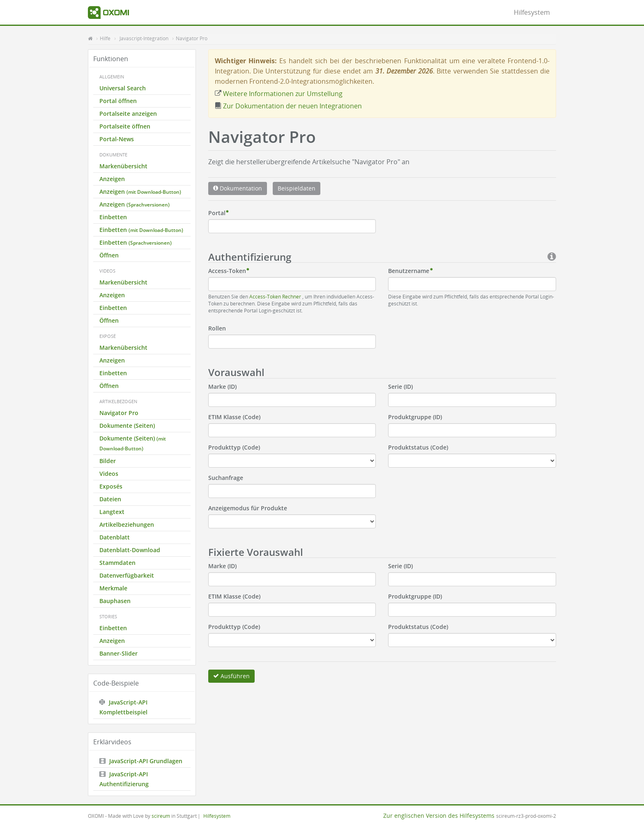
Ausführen (231, 676)
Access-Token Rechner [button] (276, 296)
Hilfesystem (532, 12)
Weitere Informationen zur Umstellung (279, 94)
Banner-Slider (118, 653)
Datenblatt (115, 537)
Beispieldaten (297, 188)
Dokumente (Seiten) (127, 426)
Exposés (111, 486)
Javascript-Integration (144, 38)
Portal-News (117, 139)
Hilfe (105, 38)
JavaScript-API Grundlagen (141, 761)
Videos (109, 474)
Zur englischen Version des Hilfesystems (439, 816)
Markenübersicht (123, 166)
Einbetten (113, 217)
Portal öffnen (118, 101)
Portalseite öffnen (125, 126)
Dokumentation (238, 188)
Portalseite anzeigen (128, 114)
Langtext (112, 512)
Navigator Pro (192, 38)
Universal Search (123, 88)
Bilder (108, 461)
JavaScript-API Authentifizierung (124, 779)
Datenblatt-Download (130, 550)
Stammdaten (117, 563)
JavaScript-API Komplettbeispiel (123, 707)
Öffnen (109, 255)
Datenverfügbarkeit (127, 575)
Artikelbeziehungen (127, 524)
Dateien (110, 499)
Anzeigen (112, 179)
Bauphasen (115, 601)
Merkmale (113, 588)
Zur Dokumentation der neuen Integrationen (288, 106)
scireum (161, 816)
